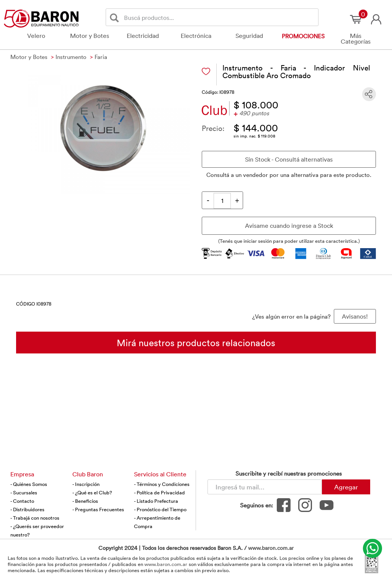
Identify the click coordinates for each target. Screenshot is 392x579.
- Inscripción (86, 484)
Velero (36, 36)
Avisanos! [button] (355, 316)
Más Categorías (356, 38)
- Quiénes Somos (29, 484)
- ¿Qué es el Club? (92, 492)
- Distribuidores (27, 509)
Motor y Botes (90, 36)
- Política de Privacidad (159, 492)
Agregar (346, 487)
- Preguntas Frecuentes (98, 509)
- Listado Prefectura (156, 501)
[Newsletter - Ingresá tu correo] (265, 487)
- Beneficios (85, 501)
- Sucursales (24, 492)
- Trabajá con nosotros (35, 518)
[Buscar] (116, 17)
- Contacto (22, 501)
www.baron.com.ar (271, 548)
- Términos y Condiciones (162, 484)
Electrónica (196, 36)
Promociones (303, 36)
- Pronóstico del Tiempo (160, 509)
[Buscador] (220, 17)
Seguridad (249, 36)
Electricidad (143, 36)
